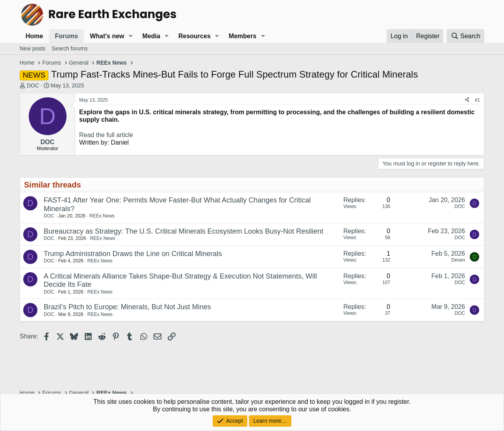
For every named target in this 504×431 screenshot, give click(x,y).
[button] (131, 36)
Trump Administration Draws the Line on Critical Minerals (133, 254)
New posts (32, 48)
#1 (477, 100)
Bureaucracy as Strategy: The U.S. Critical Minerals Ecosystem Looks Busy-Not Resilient (183, 231)
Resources (195, 36)
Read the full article (106, 135)
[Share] (467, 100)
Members (243, 36)
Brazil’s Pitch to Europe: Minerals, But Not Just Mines (127, 307)
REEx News (102, 216)
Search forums (69, 48)
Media (151, 36)
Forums (66, 36)
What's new (107, 36)
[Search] (465, 36)
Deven (458, 260)
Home (34, 36)
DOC (33, 85)
